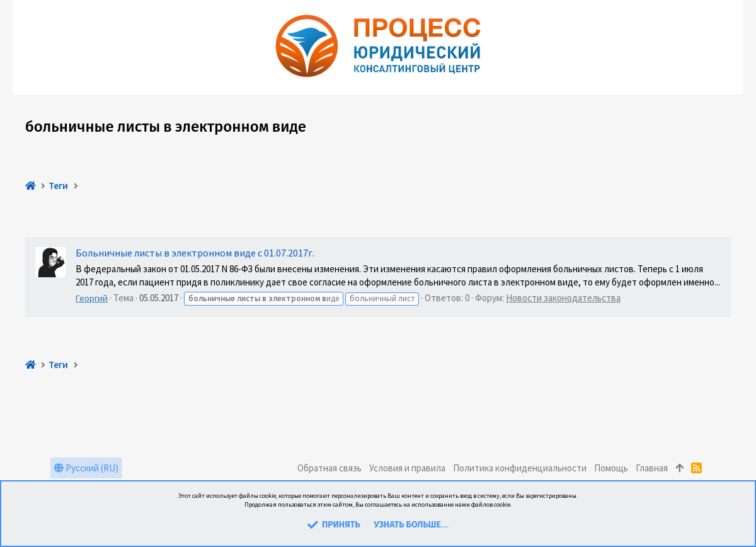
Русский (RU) (86, 468)
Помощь (611, 468)
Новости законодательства (563, 298)
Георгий (92, 298)
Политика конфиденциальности (520, 468)
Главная (652, 468)
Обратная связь (329, 468)
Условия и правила (407, 468)
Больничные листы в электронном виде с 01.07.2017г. (195, 253)
